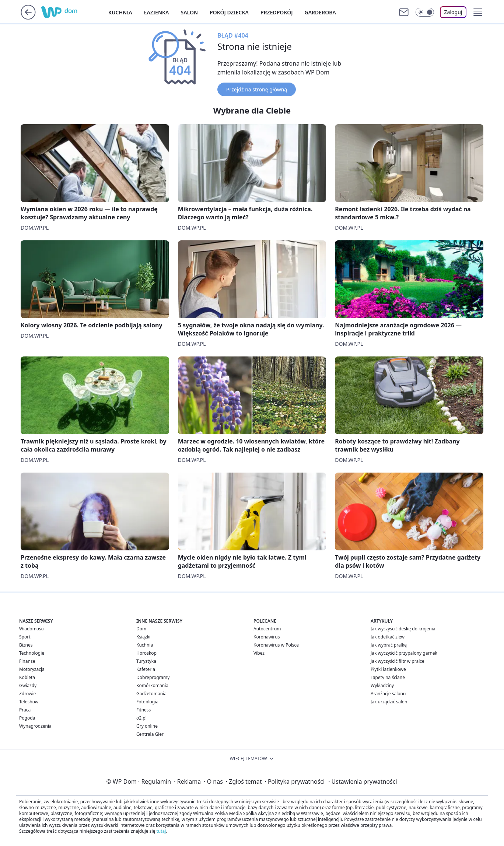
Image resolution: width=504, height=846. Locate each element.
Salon (189, 12)
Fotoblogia (147, 702)
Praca (25, 710)
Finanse (27, 661)
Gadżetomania (151, 694)
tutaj (161, 831)
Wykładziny (382, 685)
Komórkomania (152, 685)
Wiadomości (32, 629)
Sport (25, 637)
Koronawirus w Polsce (276, 645)
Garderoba (320, 12)
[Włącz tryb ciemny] (425, 12)
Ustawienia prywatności (363, 781)
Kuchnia (120, 12)
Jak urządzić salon (389, 702)
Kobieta (27, 677)
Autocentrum (267, 629)
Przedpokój (277, 12)
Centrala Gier (150, 734)
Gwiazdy (28, 685)
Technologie (32, 653)
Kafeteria (146, 669)
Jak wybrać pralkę (389, 645)
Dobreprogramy (153, 677)
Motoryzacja (32, 669)
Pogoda (27, 718)
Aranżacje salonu (388, 694)
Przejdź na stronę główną (257, 89)
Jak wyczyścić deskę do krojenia (403, 629)
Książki (143, 637)
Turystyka (146, 661)
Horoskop (146, 653)
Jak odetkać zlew (388, 637)
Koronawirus (267, 637)
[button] (478, 12)
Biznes (26, 645)
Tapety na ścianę (388, 677)
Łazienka (157, 12)
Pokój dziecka (229, 12)
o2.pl (141, 718)
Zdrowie (27, 694)
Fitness (143, 710)
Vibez (259, 653)
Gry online (147, 726)
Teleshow (29, 702)
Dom (141, 629)
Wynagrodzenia (35, 726)
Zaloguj (453, 12)
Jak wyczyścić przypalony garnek (404, 653)
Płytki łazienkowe (388, 669)
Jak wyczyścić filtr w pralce (398, 661)
